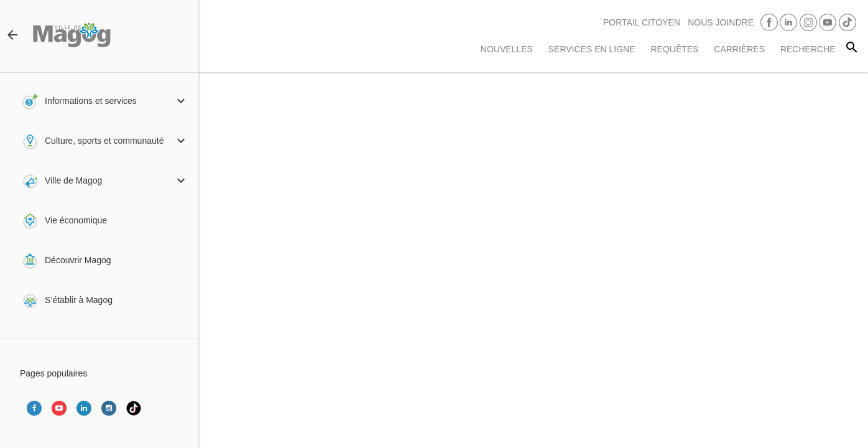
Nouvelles (507, 49)
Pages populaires (53, 373)
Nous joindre (721, 22)
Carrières (739, 49)
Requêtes (674, 49)
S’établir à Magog (79, 300)
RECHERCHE (808, 49)
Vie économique (76, 220)
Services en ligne (592, 49)
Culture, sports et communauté (104, 141)
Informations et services (91, 101)
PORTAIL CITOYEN (642, 22)
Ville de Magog (73, 180)
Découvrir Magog (78, 260)
